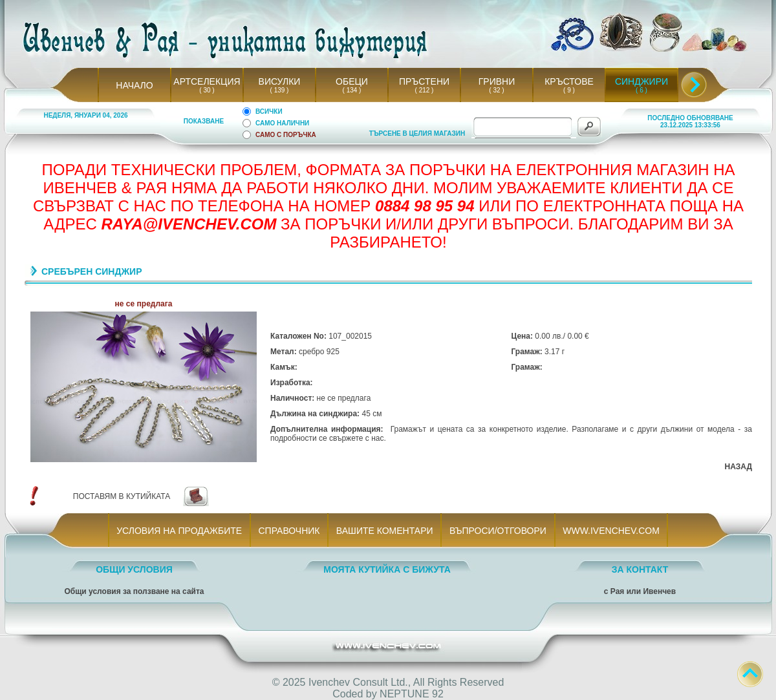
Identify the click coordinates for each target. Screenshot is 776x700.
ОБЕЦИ (352, 81)
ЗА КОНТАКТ (640, 569)
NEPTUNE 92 (412, 694)
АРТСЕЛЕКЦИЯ (207, 81)
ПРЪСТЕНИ (424, 81)
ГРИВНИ (497, 81)
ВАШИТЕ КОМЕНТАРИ (384, 531)
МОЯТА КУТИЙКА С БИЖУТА (387, 569)
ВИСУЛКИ (280, 81)
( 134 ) (352, 90)
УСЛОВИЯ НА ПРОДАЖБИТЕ (179, 531)
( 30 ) (207, 90)
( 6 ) (641, 90)
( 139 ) (279, 90)
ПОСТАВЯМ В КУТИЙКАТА (122, 496)
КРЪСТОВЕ (569, 81)
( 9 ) (569, 90)
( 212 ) (424, 90)
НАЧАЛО (134, 85)
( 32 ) (497, 90)
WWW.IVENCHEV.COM (611, 531)
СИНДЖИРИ (641, 81)
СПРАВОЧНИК (289, 531)
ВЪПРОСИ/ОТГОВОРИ (498, 531)
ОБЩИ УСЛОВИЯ (134, 569)
